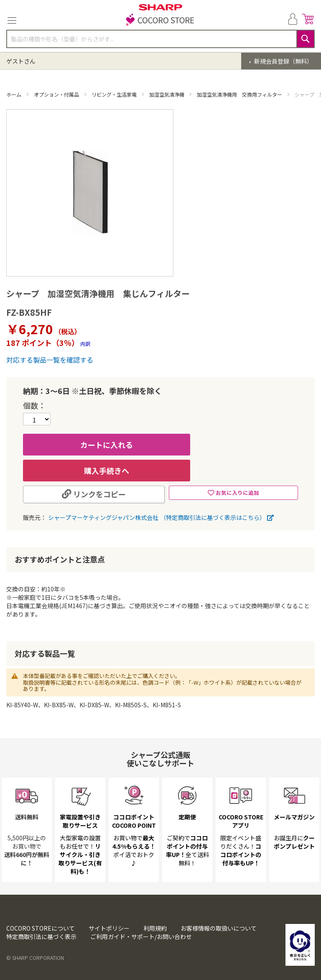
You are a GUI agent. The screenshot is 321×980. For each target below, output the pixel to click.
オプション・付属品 (57, 94)
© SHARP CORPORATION (35, 958)
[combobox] (160, 39)
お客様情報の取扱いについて (219, 928)
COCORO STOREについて (41, 928)
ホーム (14, 94)
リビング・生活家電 (115, 94)
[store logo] (160, 20)
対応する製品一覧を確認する (50, 360)
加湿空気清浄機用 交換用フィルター (240, 94)
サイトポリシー (109, 928)
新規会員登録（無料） (283, 61)
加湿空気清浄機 (167, 94)
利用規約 (155, 928)
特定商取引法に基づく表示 (41, 937)
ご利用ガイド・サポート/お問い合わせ (141, 937)
